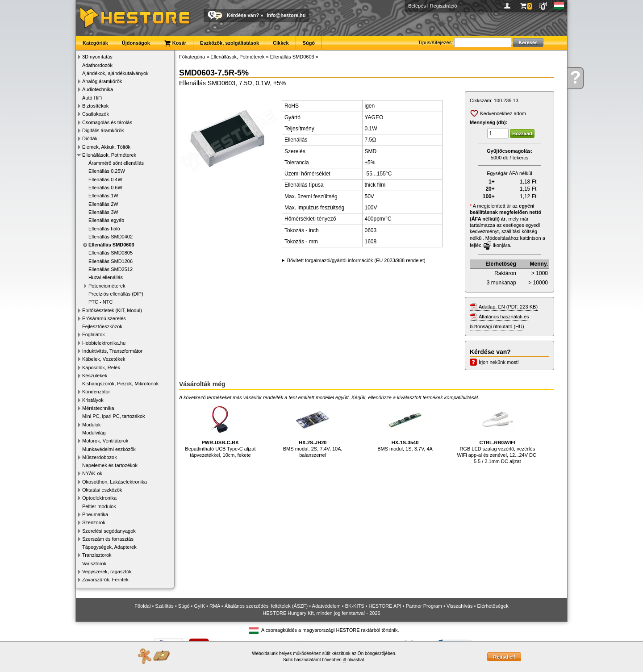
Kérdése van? (243, 15)
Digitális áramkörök (103, 130)
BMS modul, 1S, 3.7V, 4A (405, 427)
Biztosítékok (95, 106)
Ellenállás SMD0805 (111, 253)
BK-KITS (355, 606)
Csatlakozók (96, 114)
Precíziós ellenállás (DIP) (116, 294)
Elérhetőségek (493, 606)
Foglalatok (94, 334)
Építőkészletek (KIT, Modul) (112, 310)
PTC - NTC (100, 302)
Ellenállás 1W (103, 196)
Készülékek (95, 376)
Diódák (90, 138)
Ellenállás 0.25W (107, 171)
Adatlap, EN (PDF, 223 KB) (508, 307)
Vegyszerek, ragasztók (107, 572)
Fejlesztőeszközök (102, 326)
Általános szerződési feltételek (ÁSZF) (266, 606)
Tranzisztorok (97, 555)
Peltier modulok (99, 506)
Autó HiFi (92, 98)
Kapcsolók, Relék (101, 367)
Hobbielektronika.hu (104, 343)
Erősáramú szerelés (104, 318)
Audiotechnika (98, 89)
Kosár (175, 43)
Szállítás (164, 606)
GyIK (200, 606)
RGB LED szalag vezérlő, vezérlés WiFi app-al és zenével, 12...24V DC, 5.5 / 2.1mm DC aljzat (497, 433)
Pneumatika (95, 514)
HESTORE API (385, 606)
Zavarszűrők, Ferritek (105, 580)
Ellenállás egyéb (106, 220)
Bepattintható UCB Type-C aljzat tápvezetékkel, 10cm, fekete (220, 430)
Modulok (92, 425)
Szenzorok (94, 522)
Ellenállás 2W (103, 204)
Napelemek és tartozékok (110, 465)
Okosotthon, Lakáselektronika (115, 482)
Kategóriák (95, 43)
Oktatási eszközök (102, 490)
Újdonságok (136, 43)
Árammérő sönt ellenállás (116, 163)
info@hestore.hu (286, 15)
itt (345, 660)
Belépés (417, 6)
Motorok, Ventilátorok (105, 441)
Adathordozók (97, 65)
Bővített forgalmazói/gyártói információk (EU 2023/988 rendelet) (356, 260)
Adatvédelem (326, 606)
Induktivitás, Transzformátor (112, 351)
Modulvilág (94, 433)
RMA (215, 606)
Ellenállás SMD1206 (111, 261)
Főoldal (142, 606)
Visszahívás (460, 606)
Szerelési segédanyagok (109, 531)
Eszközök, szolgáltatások (230, 43)
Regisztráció (444, 6)
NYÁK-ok (92, 473)
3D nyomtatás (97, 57)
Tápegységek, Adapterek (109, 547)
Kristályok (93, 400)
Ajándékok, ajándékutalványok (115, 73)
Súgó (309, 43)
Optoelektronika (99, 498)
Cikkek (281, 43)
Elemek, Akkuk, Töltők (106, 147)
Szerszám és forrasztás (108, 539)
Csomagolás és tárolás (107, 122)
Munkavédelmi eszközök (109, 449)
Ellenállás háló (104, 229)
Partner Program (424, 606)
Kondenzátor (96, 392)
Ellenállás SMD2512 (111, 269)
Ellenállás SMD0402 (111, 237)
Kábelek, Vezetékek (104, 359)
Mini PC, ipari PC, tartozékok (114, 416)
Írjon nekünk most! (499, 362)
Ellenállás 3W (103, 212)
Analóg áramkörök (102, 81)
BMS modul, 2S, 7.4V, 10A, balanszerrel (313, 430)
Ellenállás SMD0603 (111, 245)
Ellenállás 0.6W (105, 188)
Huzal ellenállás (106, 277)
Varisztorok (94, 563)
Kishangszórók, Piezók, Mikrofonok (120, 384)
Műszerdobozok (100, 457)
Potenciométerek (107, 286)
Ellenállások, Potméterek (109, 155)
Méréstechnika (98, 408)
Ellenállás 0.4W (105, 179)
